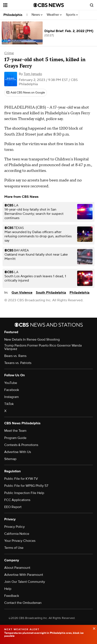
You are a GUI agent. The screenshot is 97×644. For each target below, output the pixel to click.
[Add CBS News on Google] (26, 93)
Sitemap (10, 459)
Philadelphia (13, 15)
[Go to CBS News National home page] (49, 5)
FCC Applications (17, 500)
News (37, 15)
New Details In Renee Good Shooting (32, 340)
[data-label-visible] (93, 628)
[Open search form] (92, 5)
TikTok (9, 404)
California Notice (17, 534)
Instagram (12, 397)
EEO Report (13, 507)
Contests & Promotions (21, 445)
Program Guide (15, 438)
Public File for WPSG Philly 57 (26, 486)
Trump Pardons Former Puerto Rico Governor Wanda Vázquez (43, 347)
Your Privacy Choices (20, 541)
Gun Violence (22, 293)
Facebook (12, 390)
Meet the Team (15, 431)
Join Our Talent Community (25, 582)
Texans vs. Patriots (18, 363)
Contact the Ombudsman (23, 603)
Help (8, 589)
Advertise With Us (18, 452)
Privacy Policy (14, 527)
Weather (54, 15)
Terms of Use (14, 548)
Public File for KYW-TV (21, 479)
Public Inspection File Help (24, 493)
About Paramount (17, 568)
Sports (72, 15)
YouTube (11, 383)
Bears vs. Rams (15, 356)
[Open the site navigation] (18, 5)
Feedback (12, 596)
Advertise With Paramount (24, 575)
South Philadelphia (51, 293)
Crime (9, 53)
